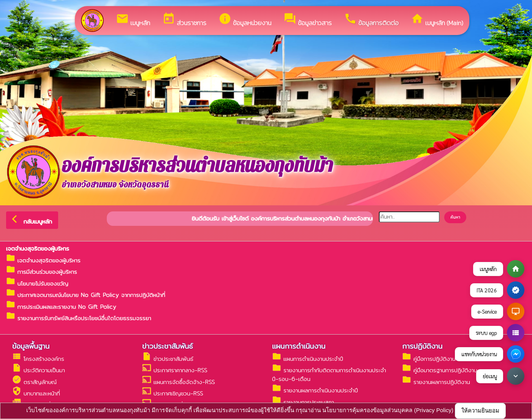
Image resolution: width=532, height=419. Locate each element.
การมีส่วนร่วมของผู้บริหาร (42, 272)
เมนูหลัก (133, 20)
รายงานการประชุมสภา (303, 402)
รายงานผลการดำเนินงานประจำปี (315, 390)
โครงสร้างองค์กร (38, 359)
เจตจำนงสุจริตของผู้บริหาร (43, 260)
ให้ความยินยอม (480, 410)
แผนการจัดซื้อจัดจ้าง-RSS (179, 382)
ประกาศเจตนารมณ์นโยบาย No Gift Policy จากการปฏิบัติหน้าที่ (86, 295)
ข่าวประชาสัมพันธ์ (168, 346)
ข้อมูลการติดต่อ (371, 20)
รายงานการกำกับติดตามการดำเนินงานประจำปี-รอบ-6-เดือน (329, 375)
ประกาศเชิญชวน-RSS (173, 393)
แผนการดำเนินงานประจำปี (308, 359)
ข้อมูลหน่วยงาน (245, 20)
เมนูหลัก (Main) (437, 20)
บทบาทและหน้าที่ (36, 393)
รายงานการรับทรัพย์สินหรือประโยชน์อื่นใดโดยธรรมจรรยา (79, 318)
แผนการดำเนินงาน (299, 346)
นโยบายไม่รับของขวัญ (37, 283)
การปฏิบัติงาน (422, 346)
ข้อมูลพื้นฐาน (31, 346)
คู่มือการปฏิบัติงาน (429, 359)
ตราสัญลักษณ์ (34, 382)
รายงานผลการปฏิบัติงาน (436, 382)
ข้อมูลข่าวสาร (308, 20)
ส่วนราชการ (184, 20)
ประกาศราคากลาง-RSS (175, 370)
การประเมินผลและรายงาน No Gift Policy (61, 307)
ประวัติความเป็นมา (39, 370)
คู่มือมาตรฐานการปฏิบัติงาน (440, 370)
